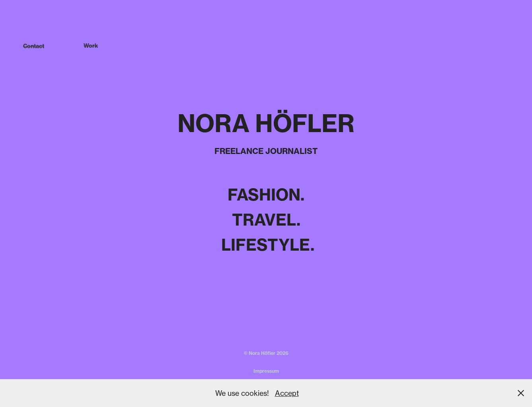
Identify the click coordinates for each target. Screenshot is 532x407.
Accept (287, 393)
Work (91, 46)
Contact (34, 46)
